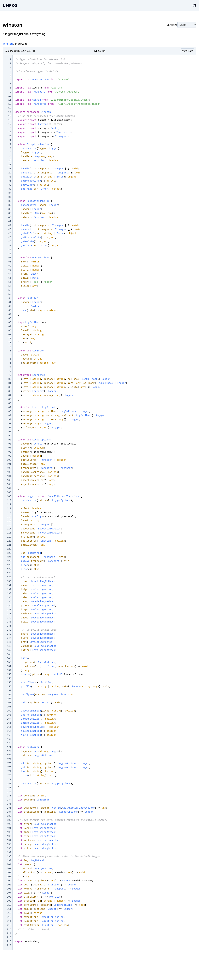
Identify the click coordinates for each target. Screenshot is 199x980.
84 (10, 395)
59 (10, 294)
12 (10, 104)
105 (9, 480)
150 (9, 662)
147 (9, 650)
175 (9, 763)
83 (10, 391)
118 (9, 533)
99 (10, 456)
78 (10, 371)
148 (9, 654)
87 (10, 407)
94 (10, 436)
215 (9, 925)
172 (9, 751)
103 (9, 472)
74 (10, 355)
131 (9, 585)
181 (9, 788)
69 (10, 335)
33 (10, 189)
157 (9, 691)
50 (10, 258)
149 (9, 658)
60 (10, 298)
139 (9, 618)
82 (10, 387)
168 (9, 735)
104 (9, 476)
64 (10, 314)
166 (9, 727)
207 (9, 893)
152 (9, 670)
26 (10, 161)
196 (9, 848)
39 (10, 213)
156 (9, 687)
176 (9, 767)
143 (9, 634)
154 (9, 678)
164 (9, 719)
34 (10, 193)
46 (10, 242)
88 (10, 411)
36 (10, 201)
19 (10, 132)
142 (9, 630)
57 (10, 286)
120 (9, 541)
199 (9, 860)
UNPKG (10, 5)
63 (10, 310)
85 (10, 399)
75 (10, 359)
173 (9, 755)
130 (9, 581)
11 (10, 100)
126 (9, 565)
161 (9, 707)
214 (9, 921)
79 (10, 375)
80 (10, 379)
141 (9, 626)
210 (9, 905)
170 (9, 743)
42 (10, 225)
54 (10, 274)
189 (9, 820)
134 (9, 598)
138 (9, 614)
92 (10, 428)
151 (9, 666)
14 (10, 112)
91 (10, 424)
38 (10, 209)
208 (9, 897)
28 (10, 169)
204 (9, 881)
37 (10, 205)
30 (10, 177)
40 (10, 217)
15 (10, 116)
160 (9, 703)
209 (9, 901)
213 (9, 917)
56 (10, 282)
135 (9, 602)
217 (9, 933)
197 (9, 852)
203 (9, 877)
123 (9, 553)
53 (10, 270)
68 (10, 331)
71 (10, 343)
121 (9, 545)
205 (9, 885)
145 (9, 642)
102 (9, 468)
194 (9, 840)
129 (9, 577)
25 (10, 157)
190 (9, 824)
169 (9, 739)
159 (9, 699)
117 (9, 529)
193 (9, 836)
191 (9, 828)
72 (10, 347)
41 (10, 221)
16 (10, 120)
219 (9, 941)
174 (9, 759)
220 (9, 945)
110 (9, 500)
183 (9, 796)
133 (9, 593)
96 (10, 444)
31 (10, 181)
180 (9, 784)
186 (9, 808)
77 (10, 367)
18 (10, 128)
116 (9, 525)
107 (9, 488)
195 (9, 844)
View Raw (187, 51)
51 (10, 262)
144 (9, 638)
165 (9, 723)
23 (10, 149)
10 (10, 96)
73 (10, 351)
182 (9, 792)
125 (9, 561)
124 (9, 557)
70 (10, 339)
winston (8, 44)
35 (10, 197)
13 (10, 108)
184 (9, 800)
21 (10, 140)
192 (9, 832)
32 (10, 185)
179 (9, 780)
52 (10, 266)
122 (9, 549)
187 (9, 812)
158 (9, 695)
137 (9, 610)
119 (9, 537)
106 (9, 484)
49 (10, 254)
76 (10, 363)
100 (9, 460)
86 (10, 403)
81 (10, 383)
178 (9, 776)
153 (9, 674)
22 (10, 144)
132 (9, 589)
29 (10, 173)
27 (10, 165)
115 (9, 521)
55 (10, 278)
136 (9, 606)
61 (10, 302)
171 (9, 747)
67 (10, 326)
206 (9, 889)
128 (9, 573)
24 (10, 153)
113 (9, 513)
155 (9, 682)
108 (9, 492)
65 (10, 318)
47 (10, 246)
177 (9, 771)
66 (10, 322)
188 (9, 816)
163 (9, 715)
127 (9, 569)
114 (9, 517)
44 (10, 233)
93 (10, 432)
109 (9, 496)
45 (10, 237)
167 (9, 731)
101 (9, 464)
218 (9, 937)
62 (10, 306)
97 (10, 448)
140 (9, 622)
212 (9, 913)
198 (9, 856)
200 (9, 865)
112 (9, 509)
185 (9, 804)
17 (10, 124)
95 (10, 440)
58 (10, 290)
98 (10, 452)
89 (10, 415)
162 (9, 711)
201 (9, 869)
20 (10, 136)
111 (9, 504)
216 (9, 929)
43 (10, 229)
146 (9, 646)
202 (9, 873)
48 (10, 250)
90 (10, 420)
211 (9, 909)
